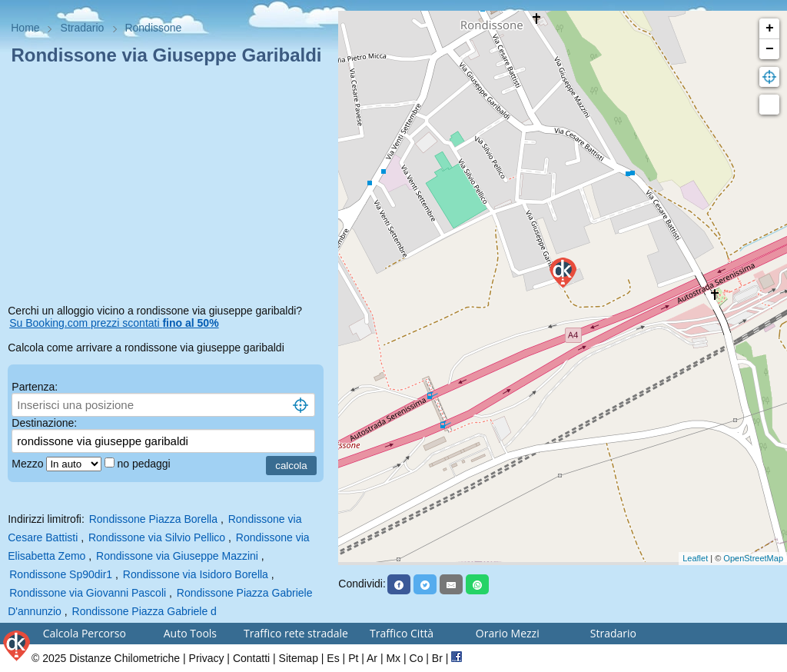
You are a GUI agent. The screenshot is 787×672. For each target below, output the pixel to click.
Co (417, 658)
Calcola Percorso (85, 633)
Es (333, 658)
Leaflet (695, 558)
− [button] (770, 49)
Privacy (207, 658)
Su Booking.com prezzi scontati (114, 323)
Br (437, 658)
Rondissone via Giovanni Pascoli (88, 593)
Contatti (251, 658)
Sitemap (299, 658)
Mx (393, 658)
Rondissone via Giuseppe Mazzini (177, 556)
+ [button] (770, 28)
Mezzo (29, 464)
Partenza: (35, 387)
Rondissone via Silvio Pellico (157, 537)
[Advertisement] (169, 188)
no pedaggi (145, 464)
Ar (372, 658)
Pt (353, 658)
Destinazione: (44, 423)
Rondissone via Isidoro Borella (196, 574)
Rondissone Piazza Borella (153, 519)
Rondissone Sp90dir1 (61, 574)
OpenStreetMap (753, 558)
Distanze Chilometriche (125, 658)
